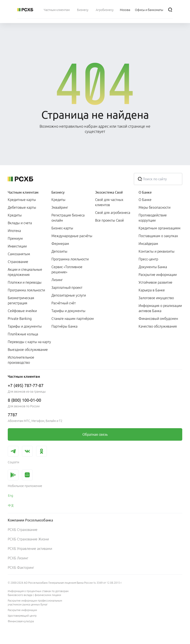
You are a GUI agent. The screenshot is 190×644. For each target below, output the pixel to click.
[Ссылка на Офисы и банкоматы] (149, 10)
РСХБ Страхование (23, 530)
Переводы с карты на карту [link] (29, 342)
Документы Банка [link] (153, 267)
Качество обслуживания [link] (158, 326)
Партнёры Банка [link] (64, 326)
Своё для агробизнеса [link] (113, 213)
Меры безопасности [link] (154, 207)
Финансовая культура (21, 621)
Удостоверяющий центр (22, 616)
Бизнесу (58, 192)
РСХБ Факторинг (21, 568)
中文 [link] (11, 506)
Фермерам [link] (60, 244)
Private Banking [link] (20, 319)
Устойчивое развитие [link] (155, 282)
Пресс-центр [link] (148, 259)
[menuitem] (57, 10)
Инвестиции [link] (17, 246)
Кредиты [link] (15, 215)
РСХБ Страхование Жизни (28, 539)
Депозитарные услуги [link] (69, 295)
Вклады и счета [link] (20, 223)
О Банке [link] (145, 200)
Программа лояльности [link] (26, 290)
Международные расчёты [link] (72, 236)
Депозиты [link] (59, 251)
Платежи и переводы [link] (25, 282)
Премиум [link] (15, 238)
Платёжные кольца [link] (23, 334)
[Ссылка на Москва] (125, 10)
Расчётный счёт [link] (64, 303)
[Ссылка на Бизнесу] (83, 10)
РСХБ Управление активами (30, 549)
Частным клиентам (23, 192)
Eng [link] (11, 496)
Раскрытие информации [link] (158, 275)
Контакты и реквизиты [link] (157, 251)
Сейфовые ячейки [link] (22, 311)
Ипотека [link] (14, 231)
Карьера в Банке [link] (152, 290)
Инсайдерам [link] (148, 244)
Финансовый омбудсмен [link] (158, 319)
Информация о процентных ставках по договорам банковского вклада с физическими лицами (38, 593)
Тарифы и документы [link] (25, 326)
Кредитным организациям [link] (160, 228)
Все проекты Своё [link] (110, 220)
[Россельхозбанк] (25, 10)
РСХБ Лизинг (18, 558)
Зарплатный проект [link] (67, 288)
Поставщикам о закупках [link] (158, 236)
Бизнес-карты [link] (62, 228)
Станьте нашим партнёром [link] (73, 319)
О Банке (145, 192)
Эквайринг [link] (60, 207)
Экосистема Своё (109, 192)
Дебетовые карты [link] (22, 207)
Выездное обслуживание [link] (28, 350)
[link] (95, 434)
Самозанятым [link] (19, 254)
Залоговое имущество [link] (156, 298)
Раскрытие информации (22, 610)
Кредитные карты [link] (22, 200)
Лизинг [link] (57, 280)
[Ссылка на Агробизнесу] (105, 10)
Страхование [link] (18, 262)
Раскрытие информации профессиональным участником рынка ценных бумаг (35, 603)
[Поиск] (170, 10)
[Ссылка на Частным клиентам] (57, 10)
